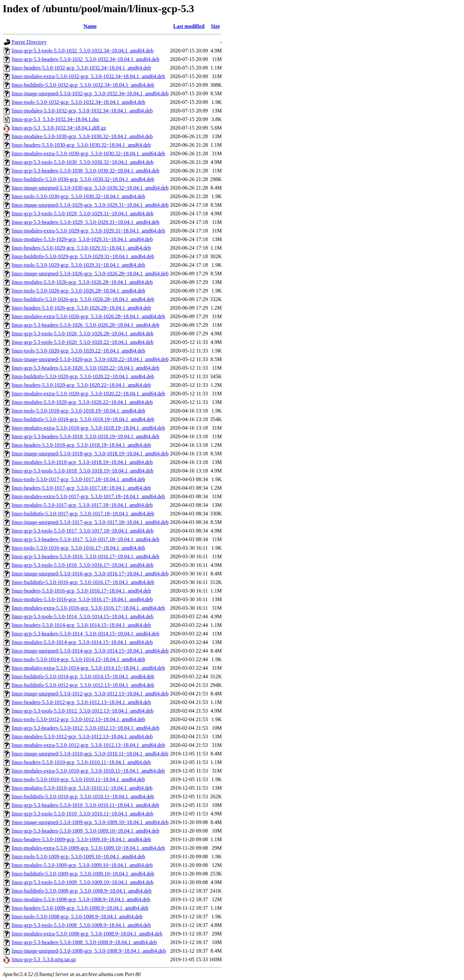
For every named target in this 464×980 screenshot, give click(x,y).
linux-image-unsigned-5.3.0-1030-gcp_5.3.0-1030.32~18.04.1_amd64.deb (90, 188)
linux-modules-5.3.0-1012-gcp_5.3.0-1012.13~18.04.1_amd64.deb (82, 736)
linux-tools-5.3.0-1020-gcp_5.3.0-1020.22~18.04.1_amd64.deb (78, 351)
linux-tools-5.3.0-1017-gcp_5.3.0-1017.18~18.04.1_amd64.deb (78, 479)
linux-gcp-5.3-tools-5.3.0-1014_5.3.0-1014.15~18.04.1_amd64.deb (82, 616)
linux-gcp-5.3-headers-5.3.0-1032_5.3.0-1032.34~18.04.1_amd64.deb (85, 59)
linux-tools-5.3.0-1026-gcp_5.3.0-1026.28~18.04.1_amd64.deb (78, 291)
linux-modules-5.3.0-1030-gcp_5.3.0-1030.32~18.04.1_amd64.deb (82, 136)
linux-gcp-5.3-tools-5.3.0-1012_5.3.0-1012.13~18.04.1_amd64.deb (82, 711)
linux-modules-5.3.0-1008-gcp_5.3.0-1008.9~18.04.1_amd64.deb (81, 899)
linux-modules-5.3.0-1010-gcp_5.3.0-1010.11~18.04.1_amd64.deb (82, 788)
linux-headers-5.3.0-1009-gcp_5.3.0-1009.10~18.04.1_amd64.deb (81, 839)
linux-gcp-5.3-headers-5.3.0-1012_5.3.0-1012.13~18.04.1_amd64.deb (85, 728)
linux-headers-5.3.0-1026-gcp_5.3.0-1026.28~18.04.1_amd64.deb (81, 308)
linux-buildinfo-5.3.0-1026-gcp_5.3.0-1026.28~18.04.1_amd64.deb (83, 299)
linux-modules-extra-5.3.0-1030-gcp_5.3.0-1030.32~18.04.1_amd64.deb (88, 153)
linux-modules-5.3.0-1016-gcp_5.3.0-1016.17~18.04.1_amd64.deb (82, 599)
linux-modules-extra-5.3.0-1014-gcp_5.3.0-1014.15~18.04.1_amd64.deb (88, 668)
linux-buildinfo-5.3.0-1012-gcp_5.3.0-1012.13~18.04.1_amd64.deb (83, 685)
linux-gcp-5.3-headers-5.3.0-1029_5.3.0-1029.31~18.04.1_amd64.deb (85, 222)
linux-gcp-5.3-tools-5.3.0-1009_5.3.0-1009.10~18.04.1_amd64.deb (82, 882)
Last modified (189, 26)
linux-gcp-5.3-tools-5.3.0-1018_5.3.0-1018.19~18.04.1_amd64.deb (82, 471)
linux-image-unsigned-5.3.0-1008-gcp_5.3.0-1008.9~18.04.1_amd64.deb (89, 951)
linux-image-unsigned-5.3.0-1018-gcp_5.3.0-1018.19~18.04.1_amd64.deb (90, 454)
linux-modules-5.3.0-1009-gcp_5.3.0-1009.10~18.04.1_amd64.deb (82, 865)
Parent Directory (29, 42)
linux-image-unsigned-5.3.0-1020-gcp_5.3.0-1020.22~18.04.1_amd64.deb (90, 359)
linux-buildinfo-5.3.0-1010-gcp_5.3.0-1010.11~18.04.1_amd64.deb (83, 796)
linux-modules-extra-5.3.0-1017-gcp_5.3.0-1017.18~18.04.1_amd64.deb (88, 496)
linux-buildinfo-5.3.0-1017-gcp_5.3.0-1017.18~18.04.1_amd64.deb (83, 514)
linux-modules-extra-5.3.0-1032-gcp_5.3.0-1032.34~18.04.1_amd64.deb (88, 76)
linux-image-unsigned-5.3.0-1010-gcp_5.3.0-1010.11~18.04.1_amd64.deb (90, 754)
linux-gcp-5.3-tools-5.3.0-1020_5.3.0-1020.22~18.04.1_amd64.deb (82, 342)
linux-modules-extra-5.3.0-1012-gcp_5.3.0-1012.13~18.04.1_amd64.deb (88, 745)
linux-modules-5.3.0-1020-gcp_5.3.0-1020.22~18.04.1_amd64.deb (82, 402)
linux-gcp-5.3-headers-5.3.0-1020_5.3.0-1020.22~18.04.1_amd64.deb (85, 368)
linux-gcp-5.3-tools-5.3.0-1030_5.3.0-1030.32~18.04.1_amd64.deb (82, 162)
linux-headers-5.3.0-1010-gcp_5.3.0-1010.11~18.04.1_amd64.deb (81, 762)
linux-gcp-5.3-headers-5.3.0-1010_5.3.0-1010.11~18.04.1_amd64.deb (85, 805)
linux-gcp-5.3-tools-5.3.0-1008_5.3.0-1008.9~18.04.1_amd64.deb (81, 925)
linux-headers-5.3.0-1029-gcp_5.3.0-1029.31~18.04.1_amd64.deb (81, 248)
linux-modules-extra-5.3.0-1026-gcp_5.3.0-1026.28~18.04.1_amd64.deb (88, 316)
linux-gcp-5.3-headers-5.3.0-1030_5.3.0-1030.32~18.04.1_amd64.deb (85, 171)
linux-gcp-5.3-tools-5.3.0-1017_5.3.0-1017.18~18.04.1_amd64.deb (82, 531)
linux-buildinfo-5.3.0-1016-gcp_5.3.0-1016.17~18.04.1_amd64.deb (83, 582)
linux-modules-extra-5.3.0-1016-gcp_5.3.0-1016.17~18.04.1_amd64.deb (88, 608)
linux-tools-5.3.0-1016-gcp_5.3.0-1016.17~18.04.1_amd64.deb (78, 548)
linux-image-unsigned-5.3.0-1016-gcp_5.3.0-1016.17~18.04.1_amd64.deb (90, 574)
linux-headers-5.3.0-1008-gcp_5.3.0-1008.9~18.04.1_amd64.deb (80, 908)
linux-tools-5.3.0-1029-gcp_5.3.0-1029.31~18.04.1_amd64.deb (78, 265)
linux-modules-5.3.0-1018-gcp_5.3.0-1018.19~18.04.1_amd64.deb (82, 462)
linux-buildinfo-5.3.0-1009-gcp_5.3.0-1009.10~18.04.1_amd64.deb (83, 874)
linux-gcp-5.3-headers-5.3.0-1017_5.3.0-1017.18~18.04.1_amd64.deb (85, 539)
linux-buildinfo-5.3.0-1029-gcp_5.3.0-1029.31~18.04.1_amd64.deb (83, 256)
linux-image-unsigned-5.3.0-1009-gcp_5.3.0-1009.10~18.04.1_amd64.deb (90, 822)
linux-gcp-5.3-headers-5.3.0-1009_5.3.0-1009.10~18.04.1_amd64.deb (85, 831)
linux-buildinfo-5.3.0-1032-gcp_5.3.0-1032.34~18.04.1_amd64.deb (83, 85)
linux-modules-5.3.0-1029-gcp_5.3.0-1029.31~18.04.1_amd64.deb (82, 239)
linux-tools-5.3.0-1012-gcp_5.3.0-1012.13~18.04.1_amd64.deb (78, 719)
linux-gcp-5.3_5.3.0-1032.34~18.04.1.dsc (55, 119)
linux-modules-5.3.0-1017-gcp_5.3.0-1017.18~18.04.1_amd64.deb (82, 505)
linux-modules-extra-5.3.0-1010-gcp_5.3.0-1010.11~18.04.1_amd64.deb (88, 771)
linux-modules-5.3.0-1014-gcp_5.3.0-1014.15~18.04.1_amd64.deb (82, 642)
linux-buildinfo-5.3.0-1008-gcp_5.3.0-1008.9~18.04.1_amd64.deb (82, 891)
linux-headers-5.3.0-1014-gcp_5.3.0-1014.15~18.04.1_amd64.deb (81, 625)
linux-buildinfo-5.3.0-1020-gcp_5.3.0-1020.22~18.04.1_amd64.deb (83, 376)
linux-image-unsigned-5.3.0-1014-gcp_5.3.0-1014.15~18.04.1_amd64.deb (90, 651)
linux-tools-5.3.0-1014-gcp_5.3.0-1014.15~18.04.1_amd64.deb (78, 659)
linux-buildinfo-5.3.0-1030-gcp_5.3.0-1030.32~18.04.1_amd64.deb (83, 179)
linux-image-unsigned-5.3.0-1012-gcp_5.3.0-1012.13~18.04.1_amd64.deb (90, 694)
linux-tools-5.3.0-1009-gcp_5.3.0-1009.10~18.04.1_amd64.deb (78, 857)
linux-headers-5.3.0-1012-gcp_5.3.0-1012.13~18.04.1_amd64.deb (81, 702)
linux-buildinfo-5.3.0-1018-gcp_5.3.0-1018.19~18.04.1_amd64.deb (83, 419)
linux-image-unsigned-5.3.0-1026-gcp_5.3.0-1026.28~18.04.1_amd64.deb (90, 274)
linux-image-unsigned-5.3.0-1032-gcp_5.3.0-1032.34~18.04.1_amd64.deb (90, 93)
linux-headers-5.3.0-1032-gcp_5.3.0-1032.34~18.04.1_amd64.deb (81, 68)
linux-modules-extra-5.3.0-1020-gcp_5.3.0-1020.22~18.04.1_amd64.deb (88, 394)
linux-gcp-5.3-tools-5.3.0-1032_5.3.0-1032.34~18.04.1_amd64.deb (82, 51)
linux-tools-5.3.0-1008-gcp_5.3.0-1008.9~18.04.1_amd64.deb (77, 917)
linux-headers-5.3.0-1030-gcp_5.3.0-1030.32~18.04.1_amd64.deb (81, 145)
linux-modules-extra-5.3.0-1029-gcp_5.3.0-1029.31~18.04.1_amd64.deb (88, 231)
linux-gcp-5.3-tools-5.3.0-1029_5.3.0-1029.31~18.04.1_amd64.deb (82, 214)
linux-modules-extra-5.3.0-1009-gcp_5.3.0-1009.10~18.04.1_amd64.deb (88, 848)
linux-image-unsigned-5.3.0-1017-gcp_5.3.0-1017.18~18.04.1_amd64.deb (90, 522)
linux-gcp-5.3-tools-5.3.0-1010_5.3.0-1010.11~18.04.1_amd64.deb (82, 814)
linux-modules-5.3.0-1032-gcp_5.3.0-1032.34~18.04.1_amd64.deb (82, 111)
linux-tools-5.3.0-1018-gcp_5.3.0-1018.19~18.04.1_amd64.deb (78, 411)
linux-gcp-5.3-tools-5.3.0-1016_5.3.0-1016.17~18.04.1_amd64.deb (82, 565)
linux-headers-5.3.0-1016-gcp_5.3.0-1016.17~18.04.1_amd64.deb (81, 591)
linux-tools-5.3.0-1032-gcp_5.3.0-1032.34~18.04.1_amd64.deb (78, 102)
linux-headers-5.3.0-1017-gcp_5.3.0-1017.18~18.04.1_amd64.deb (81, 488)
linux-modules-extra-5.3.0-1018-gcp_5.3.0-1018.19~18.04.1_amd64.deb (88, 428)
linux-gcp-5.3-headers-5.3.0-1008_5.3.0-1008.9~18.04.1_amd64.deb (84, 942)
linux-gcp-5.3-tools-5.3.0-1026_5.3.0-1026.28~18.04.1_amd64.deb (82, 334)
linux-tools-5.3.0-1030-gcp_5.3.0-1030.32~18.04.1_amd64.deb (78, 196)
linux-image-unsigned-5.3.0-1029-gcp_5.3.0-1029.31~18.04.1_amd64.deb (90, 205)
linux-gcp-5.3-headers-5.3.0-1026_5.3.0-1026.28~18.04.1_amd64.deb (85, 325)
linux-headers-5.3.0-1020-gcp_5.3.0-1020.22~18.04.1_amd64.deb (81, 385)
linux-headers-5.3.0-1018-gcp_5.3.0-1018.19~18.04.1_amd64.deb (81, 445)
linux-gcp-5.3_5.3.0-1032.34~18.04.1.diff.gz (59, 128)
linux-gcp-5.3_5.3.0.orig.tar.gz (44, 959)
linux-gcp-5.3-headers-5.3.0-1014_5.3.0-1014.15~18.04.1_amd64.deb (85, 634)
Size (216, 26)
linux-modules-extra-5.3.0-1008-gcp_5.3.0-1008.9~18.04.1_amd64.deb (87, 934)
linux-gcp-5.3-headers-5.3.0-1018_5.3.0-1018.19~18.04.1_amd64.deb (85, 436)
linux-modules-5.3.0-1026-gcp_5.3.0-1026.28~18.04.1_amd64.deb (82, 282)
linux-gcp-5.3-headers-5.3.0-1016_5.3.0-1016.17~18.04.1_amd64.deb (85, 556)
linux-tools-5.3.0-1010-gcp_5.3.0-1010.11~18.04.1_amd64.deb (78, 779)
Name (90, 26)
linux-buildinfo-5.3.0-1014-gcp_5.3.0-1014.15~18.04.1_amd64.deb (83, 676)
